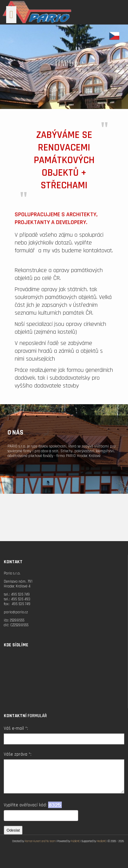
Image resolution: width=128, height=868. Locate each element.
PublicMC (75, 841)
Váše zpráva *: (18, 754)
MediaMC (102, 841)
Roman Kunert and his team (40, 841)
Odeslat (13, 830)
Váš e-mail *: (16, 728)
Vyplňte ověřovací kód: (33, 805)
